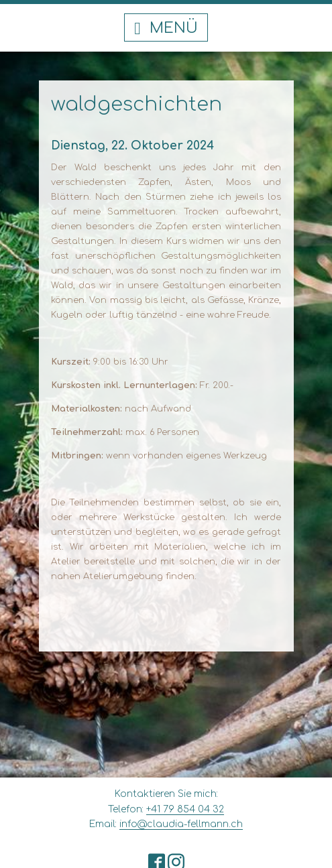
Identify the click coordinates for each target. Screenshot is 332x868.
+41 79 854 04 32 (185, 809)
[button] (166, 27)
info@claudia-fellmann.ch (181, 824)
